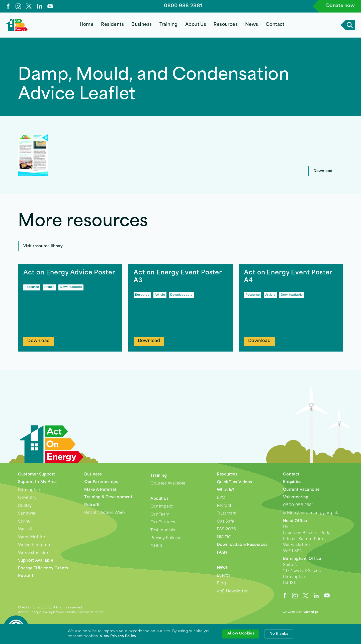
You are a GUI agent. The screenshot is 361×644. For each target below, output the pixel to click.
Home (87, 25)
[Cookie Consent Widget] (180, 634)
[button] (113, 25)
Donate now (340, 6)
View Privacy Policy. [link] (118, 636)
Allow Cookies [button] (241, 634)
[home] (17, 25)
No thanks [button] (279, 634)
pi (311, 612)
